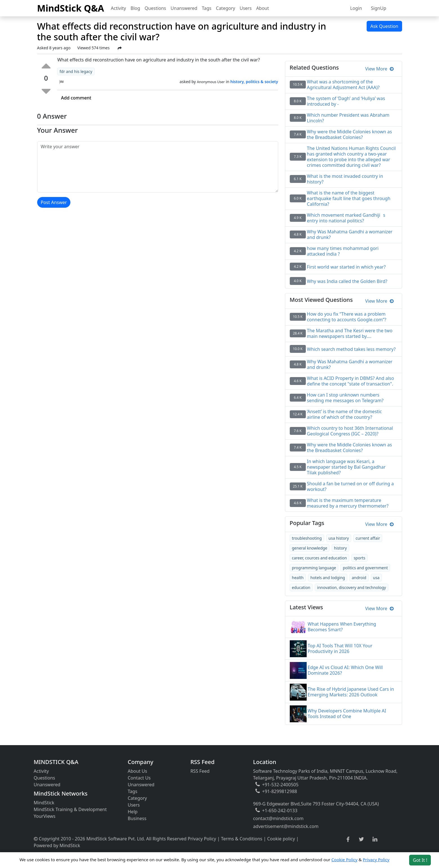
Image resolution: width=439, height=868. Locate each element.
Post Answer (54, 202)
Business (137, 818)
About (263, 8)
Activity (119, 8)
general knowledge (310, 548)
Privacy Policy (202, 839)
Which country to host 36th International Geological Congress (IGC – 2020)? (350, 431)
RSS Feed (200, 771)
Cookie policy (281, 839)
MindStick (44, 803)
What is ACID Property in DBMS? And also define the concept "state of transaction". (350, 381)
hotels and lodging (328, 578)
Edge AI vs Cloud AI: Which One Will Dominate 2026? (345, 670)
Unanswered (184, 8)
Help (133, 812)
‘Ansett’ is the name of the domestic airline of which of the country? (344, 414)
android (359, 578)
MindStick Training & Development (70, 809)
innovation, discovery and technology (352, 587)
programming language (314, 568)
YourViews (45, 816)
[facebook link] (348, 840)
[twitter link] (361, 840)
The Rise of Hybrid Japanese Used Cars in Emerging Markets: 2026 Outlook (351, 692)
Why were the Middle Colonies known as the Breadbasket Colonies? (349, 448)
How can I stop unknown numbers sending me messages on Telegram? (345, 398)
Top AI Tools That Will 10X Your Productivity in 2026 (340, 648)
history (340, 548)
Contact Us (139, 778)
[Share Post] (120, 48)
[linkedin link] (375, 840)
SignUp (378, 8)
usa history (339, 538)
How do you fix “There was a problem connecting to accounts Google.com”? (347, 317)
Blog (135, 8)
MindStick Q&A (71, 8)
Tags (207, 8)
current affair (368, 538)
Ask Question (384, 26)
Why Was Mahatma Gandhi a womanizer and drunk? (350, 364)
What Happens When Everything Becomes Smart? (342, 627)
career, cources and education (319, 558)
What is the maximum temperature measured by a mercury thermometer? (348, 503)
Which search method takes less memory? (351, 349)
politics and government (365, 568)
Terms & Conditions (242, 839)
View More (379, 69)
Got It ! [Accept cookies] (420, 860)
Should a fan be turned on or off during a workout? (350, 486)
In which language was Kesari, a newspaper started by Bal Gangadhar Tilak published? (346, 467)
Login (356, 8)
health (298, 578)
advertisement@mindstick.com (286, 826)
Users (246, 8)
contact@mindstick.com (278, 818)
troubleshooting (307, 538)
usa (376, 578)
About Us (138, 771)
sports (359, 558)
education (301, 587)
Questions (155, 8)
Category (226, 8)
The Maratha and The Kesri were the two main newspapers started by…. (350, 333)
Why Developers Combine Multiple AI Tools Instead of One (347, 714)
